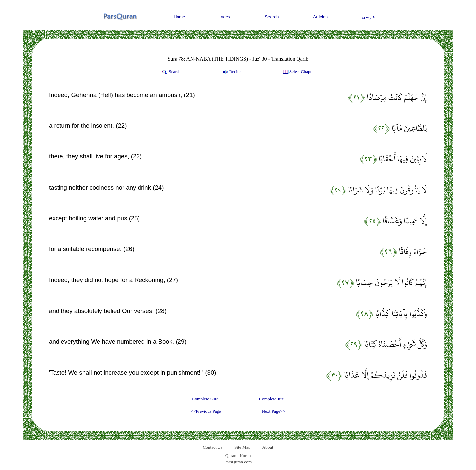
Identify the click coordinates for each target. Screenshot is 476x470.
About (268, 447)
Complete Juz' (272, 399)
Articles (320, 17)
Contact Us (213, 447)
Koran (245, 456)
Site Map (242, 447)
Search (272, 17)
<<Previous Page (206, 411)
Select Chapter (298, 72)
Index (225, 17)
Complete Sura (205, 399)
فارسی (368, 17)
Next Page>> (273, 411)
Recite (231, 72)
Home (179, 17)
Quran (231, 456)
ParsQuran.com (238, 462)
